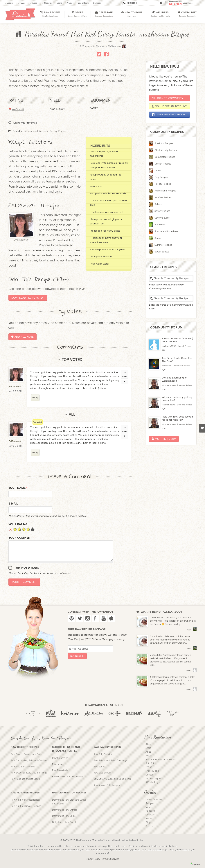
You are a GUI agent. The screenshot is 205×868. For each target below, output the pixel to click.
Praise (149, 767)
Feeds (149, 826)
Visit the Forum (164, 439)
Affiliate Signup (154, 779)
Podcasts (150, 811)
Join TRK (150, 763)
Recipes (150, 803)
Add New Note (23, 337)
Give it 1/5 (15, 529)
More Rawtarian (158, 737)
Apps (148, 752)
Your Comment (21, 538)
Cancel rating (11, 529)
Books (149, 819)
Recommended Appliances (161, 760)
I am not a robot (29, 568)
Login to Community (167, 98)
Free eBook (152, 771)
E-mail (14, 504)
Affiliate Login (153, 782)
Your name (18, 488)
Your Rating (18, 524)
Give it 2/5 (19, 529)
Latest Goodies (154, 799)
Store (148, 748)
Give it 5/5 (33, 529)
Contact (150, 775)
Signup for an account (169, 106)
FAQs (149, 756)
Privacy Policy (93, 859)
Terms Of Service (110, 859)
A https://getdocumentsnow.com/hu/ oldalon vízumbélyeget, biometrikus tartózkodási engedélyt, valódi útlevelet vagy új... (173, 680)
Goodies (150, 792)
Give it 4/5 (28, 529)
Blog (148, 822)
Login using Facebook (168, 114)
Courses (150, 815)
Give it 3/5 (24, 529)
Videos (149, 807)
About (149, 744)
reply (35, 397)
